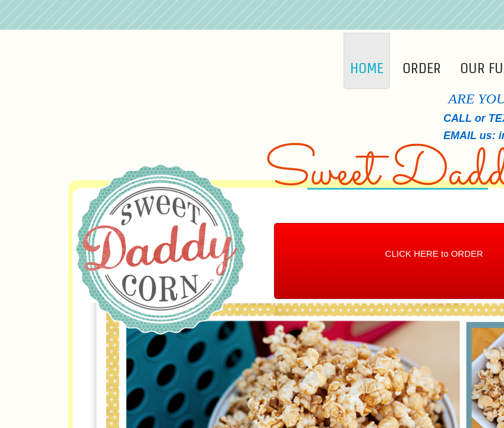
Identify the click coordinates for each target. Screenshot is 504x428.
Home (367, 68)
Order (422, 68)
